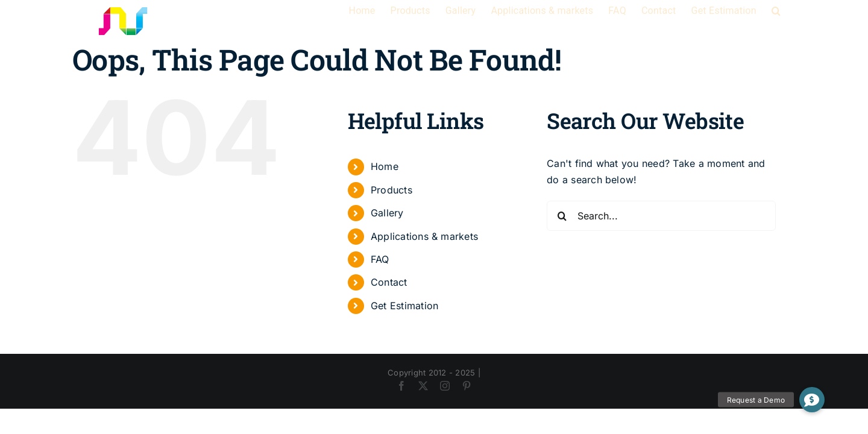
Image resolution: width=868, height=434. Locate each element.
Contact (389, 282)
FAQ (380, 259)
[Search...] (661, 216)
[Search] (562, 216)
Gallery (387, 213)
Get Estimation (404, 306)
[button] (791, 11)
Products (392, 190)
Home (385, 166)
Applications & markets (424, 236)
